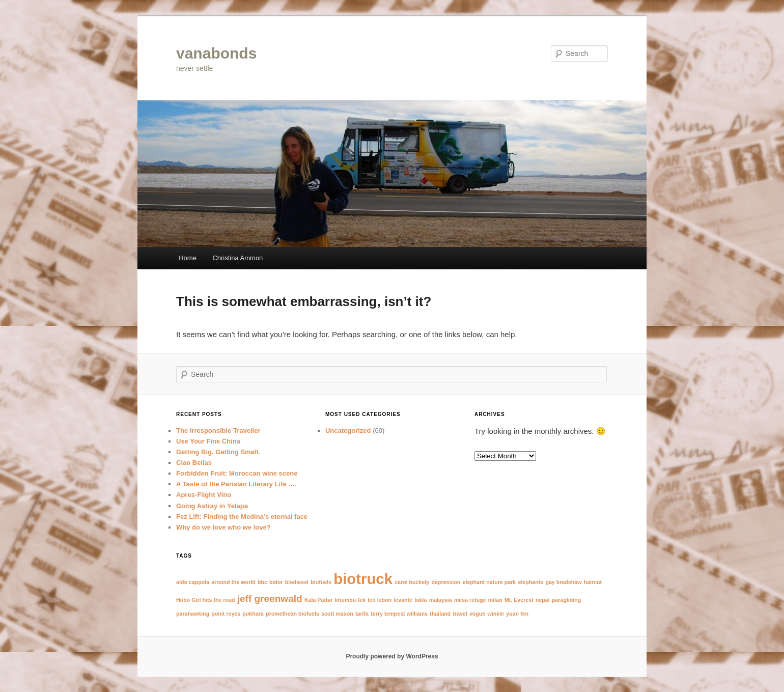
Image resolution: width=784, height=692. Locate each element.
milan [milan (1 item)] (495, 600)
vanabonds (216, 53)
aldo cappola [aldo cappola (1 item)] (193, 582)
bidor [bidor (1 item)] (276, 582)
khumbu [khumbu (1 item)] (345, 600)
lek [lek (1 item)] (362, 600)
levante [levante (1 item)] (403, 600)
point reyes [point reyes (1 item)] (226, 614)
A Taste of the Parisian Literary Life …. (236, 484)
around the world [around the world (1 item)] (233, 582)
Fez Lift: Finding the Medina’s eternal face (242, 517)
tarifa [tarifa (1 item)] (362, 614)
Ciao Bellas (194, 463)
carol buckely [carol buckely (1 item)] (412, 582)
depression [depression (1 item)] (446, 582)
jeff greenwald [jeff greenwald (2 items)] (270, 599)
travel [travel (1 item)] (460, 614)
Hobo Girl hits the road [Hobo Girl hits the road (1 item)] (205, 600)
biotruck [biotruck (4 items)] (363, 579)
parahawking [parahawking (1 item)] (193, 614)
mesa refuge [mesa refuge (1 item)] (470, 600)
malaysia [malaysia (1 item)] (441, 600)
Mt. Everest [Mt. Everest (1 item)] (519, 600)
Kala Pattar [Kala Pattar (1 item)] (319, 600)
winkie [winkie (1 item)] (496, 614)
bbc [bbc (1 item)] (262, 582)
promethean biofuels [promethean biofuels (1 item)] (292, 614)
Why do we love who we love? (223, 527)
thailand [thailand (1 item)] (440, 614)
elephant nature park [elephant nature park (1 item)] (489, 582)
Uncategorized (348, 431)
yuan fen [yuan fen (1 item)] (517, 614)
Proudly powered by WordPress (392, 656)
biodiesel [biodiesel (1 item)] (297, 582)
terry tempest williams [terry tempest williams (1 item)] (399, 614)
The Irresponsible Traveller (218, 431)
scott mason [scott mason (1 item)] (337, 614)
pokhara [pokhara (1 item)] (253, 614)
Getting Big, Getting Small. (218, 452)
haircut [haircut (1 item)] (593, 582)
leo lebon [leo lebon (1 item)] (380, 600)
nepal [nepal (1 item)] (543, 600)
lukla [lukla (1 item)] (421, 600)
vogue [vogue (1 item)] (477, 614)
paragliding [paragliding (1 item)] (566, 600)
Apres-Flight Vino (204, 495)
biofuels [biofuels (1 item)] (321, 582)
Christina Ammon (237, 258)
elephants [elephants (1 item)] (530, 582)
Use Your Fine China (208, 441)
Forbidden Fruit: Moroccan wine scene (237, 473)
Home (188, 258)
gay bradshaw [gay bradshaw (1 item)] (563, 582)
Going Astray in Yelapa (212, 506)
